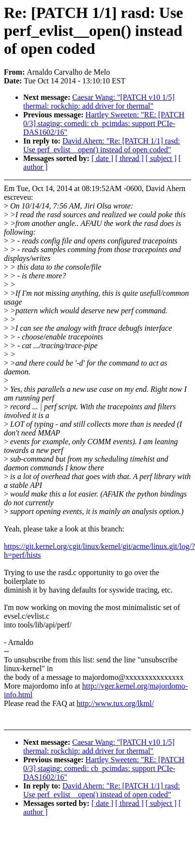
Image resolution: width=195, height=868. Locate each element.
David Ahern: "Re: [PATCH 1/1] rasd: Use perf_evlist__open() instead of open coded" (102, 145)
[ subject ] (161, 158)
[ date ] (102, 158)
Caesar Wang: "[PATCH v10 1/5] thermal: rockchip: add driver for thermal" (99, 102)
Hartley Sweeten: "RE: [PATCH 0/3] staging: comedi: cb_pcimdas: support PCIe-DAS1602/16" (104, 123)
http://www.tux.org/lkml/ (115, 703)
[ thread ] (129, 158)
